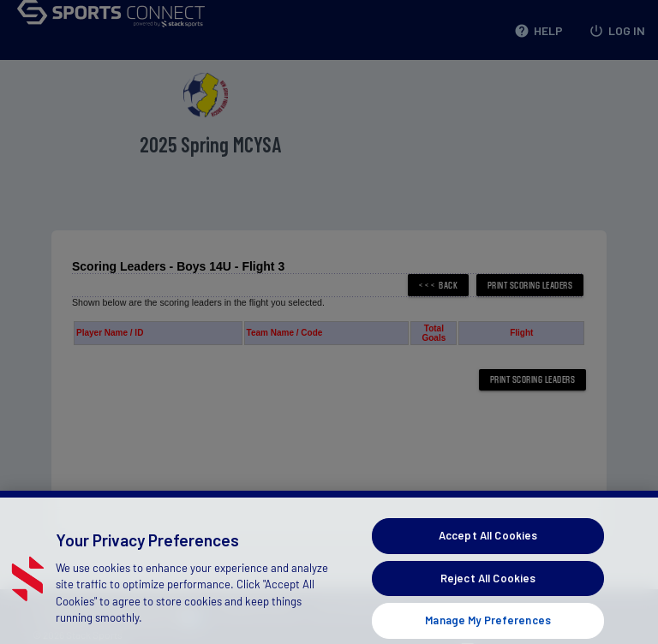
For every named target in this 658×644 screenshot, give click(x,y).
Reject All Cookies (488, 587)
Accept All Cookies (488, 546)
